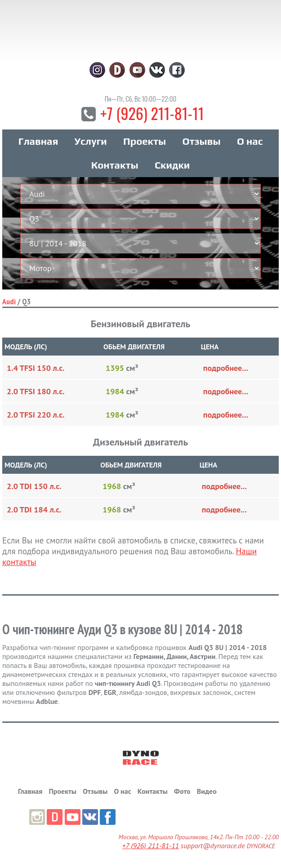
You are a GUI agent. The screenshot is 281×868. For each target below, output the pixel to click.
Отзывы (201, 141)
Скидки (172, 165)
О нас (250, 141)
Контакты (115, 165)
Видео (207, 791)
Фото (182, 791)
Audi (9, 301)
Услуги (91, 141)
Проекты (145, 141)
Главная (38, 141)
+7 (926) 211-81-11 (152, 113)
